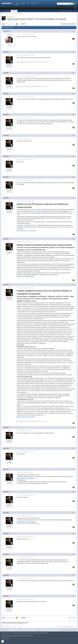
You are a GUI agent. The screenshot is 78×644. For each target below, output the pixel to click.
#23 (73, 73)
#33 (73, 448)
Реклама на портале (44, 633)
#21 (73, 31)
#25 (73, 115)
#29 (73, 198)
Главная (17, 3)
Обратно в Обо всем (72, 618)
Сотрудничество (36, 633)
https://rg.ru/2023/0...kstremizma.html (26, 417)
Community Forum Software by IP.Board (69, 629)
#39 (73, 575)
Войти (75, 8)
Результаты (23, 3)
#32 (73, 428)
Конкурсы (17, 5)
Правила (59, 627)
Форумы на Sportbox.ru (6, 627)
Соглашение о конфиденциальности (69, 627)
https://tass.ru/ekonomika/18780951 (25, 276)
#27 (73, 156)
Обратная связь (8, 633)
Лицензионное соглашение (7, 636)
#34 (73, 469)
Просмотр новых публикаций (66, 11)
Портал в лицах (29, 633)
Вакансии (30, 636)
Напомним (19, 225)
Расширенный (76, 4)
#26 (73, 136)
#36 (73, 513)
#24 (73, 94)
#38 (73, 554)
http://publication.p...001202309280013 (26, 522)
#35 (73, 492)
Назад (4, 24)
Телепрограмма (34, 3)
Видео (28, 3)
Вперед (23, 24)
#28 (73, 177)
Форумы (14, 11)
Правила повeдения (16, 633)
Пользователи (6, 11)
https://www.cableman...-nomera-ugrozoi (27, 231)
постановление (37, 209)
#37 (73, 534)
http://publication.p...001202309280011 (26, 478)
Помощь (6, 629)
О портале (23, 633)
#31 (73, 285)
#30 (73, 239)
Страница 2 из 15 (10, 24)
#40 (73, 596)
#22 (73, 52)
